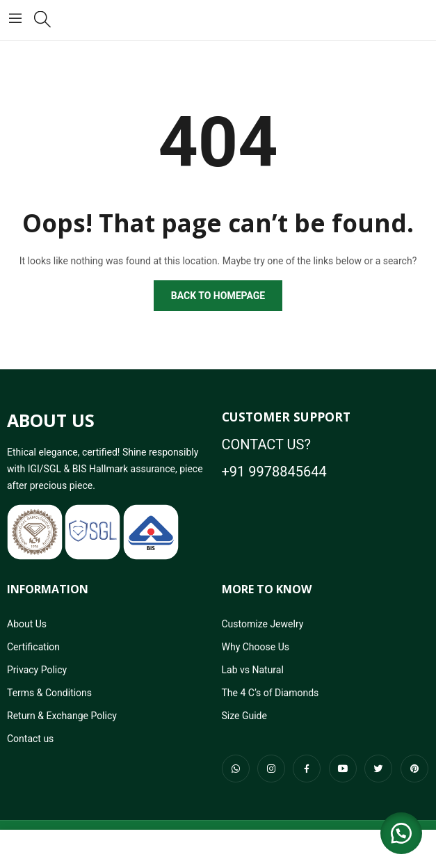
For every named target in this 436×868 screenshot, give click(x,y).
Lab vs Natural (253, 670)
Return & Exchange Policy (62, 716)
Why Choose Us (256, 647)
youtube (343, 769)
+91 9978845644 (274, 472)
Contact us (30, 739)
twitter (378, 769)
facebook (307, 769)
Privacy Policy (37, 670)
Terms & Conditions (49, 693)
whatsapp (236, 769)
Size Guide (244, 716)
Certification (33, 647)
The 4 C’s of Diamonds (271, 693)
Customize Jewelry (263, 624)
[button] (401, 833)
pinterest (414, 769)
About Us (27, 624)
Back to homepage (218, 296)
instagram (271, 769)
